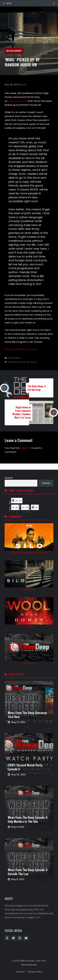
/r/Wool (29, 626)
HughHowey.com (18, 101)
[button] (54, 3)
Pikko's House (27, 961)
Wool (34, 362)
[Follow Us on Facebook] (7, 938)
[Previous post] (4, 388)
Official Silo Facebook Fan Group (29, 552)
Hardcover (11, 349)
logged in (25, 448)
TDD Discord (29, 663)
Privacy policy (35, 972)
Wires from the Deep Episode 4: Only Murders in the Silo (28, 819)
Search (9, 478)
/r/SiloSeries (29, 589)
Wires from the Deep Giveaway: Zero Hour (27, 715)
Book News (14, 51)
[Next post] (54, 412)
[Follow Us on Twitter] (13, 938)
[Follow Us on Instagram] (20, 938)
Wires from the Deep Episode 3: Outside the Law (28, 872)
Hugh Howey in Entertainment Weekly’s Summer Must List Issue (22, 412)
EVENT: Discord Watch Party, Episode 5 (25, 767)
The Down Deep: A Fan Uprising (37, 388)
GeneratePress (29, 965)
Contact (20, 972)
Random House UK (27, 349)
